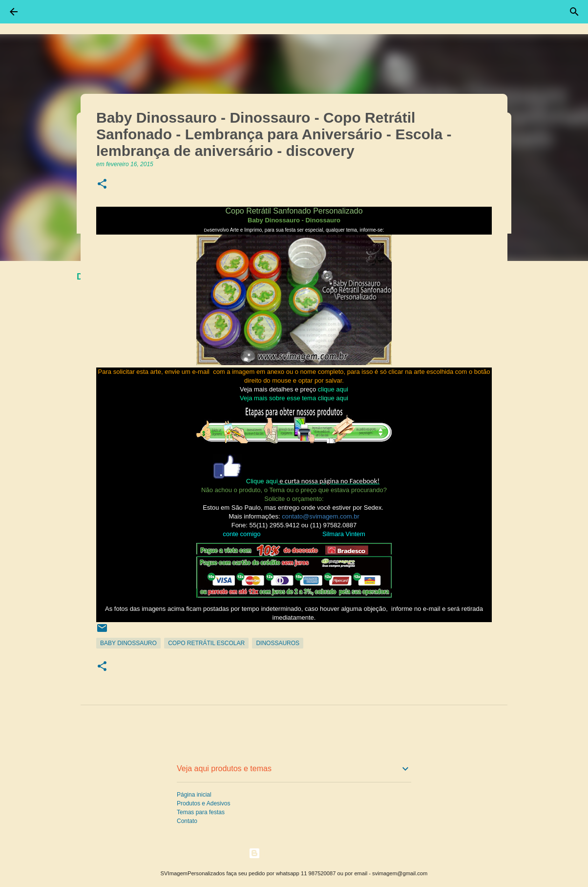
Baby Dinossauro (128, 643)
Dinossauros (278, 643)
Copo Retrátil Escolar (206, 643)
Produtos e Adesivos (203, 803)
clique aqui (333, 389)
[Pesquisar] (574, 12)
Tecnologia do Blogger (294, 853)
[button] (102, 184)
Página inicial (194, 795)
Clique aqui (262, 481)
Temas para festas (201, 812)
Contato (187, 821)
